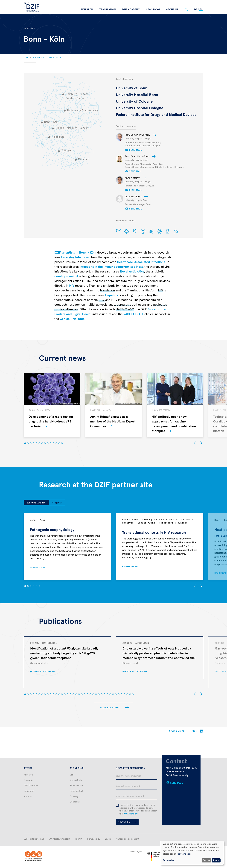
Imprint (79, 839)
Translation (108, 9)
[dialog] (192, 853)
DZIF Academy (131, 9)
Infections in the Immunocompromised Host (111, 267)
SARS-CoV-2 (125, 309)
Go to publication (41, 672)
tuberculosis (122, 305)
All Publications (110, 708)
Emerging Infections (75, 257)
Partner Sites (39, 58)
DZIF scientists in (75, 253)
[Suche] (186, 9)
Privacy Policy (130, 814)
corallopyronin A (66, 276)
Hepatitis (112, 295)
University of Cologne (134, 102)
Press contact (76, 791)
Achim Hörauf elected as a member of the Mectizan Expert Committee (113, 422)
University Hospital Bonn (137, 95)
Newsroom (153, 9)
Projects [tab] (57, 503)
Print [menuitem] (195, 731)
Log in (108, 839)
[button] (25, 443)
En (201, 9)
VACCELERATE (134, 314)
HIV (72, 286)
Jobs (72, 775)
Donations (75, 802)
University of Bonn (132, 88)
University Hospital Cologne (140, 108)
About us (172, 9)
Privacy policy (94, 839)
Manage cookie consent (127, 839)
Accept (216, 860)
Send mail (135, 150)
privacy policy (184, 854)
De (196, 9)
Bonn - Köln (55, 58)
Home (26, 58)
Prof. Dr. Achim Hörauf (137, 156)
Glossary (74, 796)
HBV (102, 300)
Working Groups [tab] (36, 503)
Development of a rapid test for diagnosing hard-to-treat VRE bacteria (51, 422)
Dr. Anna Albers (133, 197)
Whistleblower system (59, 839)
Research (87, 9)
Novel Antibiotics (132, 272)
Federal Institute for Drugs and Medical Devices (156, 115)
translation (108, 290)
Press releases (77, 786)
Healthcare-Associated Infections (141, 262)
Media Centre (77, 780)
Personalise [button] (169, 860)
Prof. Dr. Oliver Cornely (137, 135)
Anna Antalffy (132, 178)
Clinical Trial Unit (72, 319)
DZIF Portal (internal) (34, 839)
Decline (206, 860)
